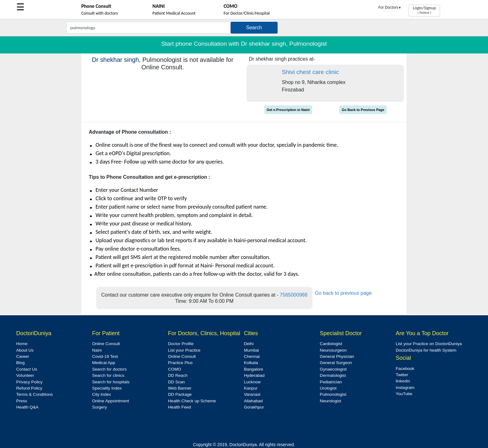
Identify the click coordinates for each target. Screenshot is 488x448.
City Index (101, 394)
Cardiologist (331, 344)
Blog (20, 363)
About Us (25, 350)
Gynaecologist (333, 369)
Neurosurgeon (333, 350)
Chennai (252, 356)
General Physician (337, 356)
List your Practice (184, 350)
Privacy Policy (29, 382)
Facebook (405, 369)
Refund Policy (29, 388)
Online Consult (106, 344)
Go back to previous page (343, 293)
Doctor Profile (181, 344)
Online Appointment (111, 401)
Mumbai (251, 350)
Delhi (249, 344)
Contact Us (27, 369)
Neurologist (331, 401)
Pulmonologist (333, 394)
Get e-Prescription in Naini (288, 110)
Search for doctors (109, 369)
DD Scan (176, 382)
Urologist (328, 388)
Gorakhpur (254, 407)
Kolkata (251, 363)
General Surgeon (336, 363)
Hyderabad (254, 375)
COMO (175, 369)
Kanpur (251, 388)
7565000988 (294, 295)
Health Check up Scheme (192, 401)
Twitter (402, 375)
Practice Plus (180, 363)
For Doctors (390, 7)
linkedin (403, 381)
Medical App (104, 363)
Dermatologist (333, 375)
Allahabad (253, 401)
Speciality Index (107, 388)
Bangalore (254, 369)
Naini (97, 350)
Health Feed (180, 407)
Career (23, 356)
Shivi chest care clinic (310, 72)
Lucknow (252, 382)
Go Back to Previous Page (363, 110)
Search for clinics (108, 375)
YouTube (404, 394)
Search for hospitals (111, 382)
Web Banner (180, 388)
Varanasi (252, 394)
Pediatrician (331, 382)
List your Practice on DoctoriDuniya (429, 344)
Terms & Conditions (35, 394)
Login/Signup (424, 10)
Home (22, 344)
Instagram (405, 388)
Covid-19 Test (105, 356)
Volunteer (25, 375)
